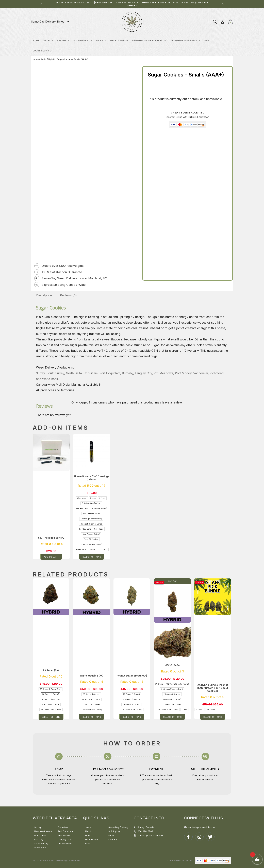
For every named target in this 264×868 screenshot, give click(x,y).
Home (36, 59)
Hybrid (52, 59)
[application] (51, 40)
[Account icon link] (222, 22)
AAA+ (44, 59)
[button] (41, 4)
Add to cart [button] (51, 557)
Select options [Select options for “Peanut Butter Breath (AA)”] (132, 717)
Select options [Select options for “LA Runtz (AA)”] (51, 717)
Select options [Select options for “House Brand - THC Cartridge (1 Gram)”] (92, 557)
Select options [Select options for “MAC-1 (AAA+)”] (172, 717)
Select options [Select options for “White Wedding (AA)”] (92, 717)
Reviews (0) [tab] (69, 295)
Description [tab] (44, 295)
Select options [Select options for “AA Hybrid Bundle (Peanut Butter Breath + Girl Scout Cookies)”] (213, 717)
